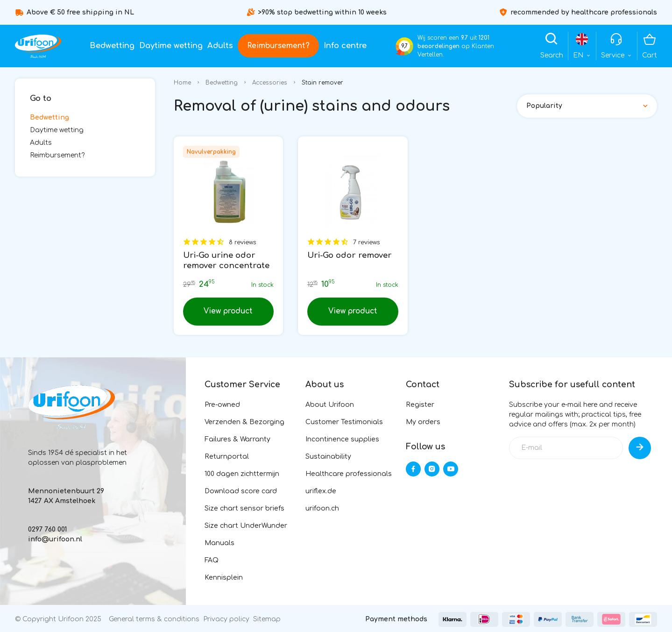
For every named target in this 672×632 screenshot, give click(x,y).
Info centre (345, 46)
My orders (423, 422)
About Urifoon (330, 405)
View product (228, 311)
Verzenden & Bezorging (244, 422)
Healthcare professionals (349, 474)
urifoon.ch (322, 508)
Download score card (241, 491)
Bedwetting (112, 46)
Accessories (270, 83)
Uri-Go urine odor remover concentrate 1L (226, 266)
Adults (220, 46)
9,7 (404, 46)
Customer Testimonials (344, 422)
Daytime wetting (171, 46)
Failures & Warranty (237, 439)
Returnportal (227, 457)
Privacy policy (226, 619)
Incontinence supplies (342, 439)
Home (182, 83)
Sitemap (267, 619)
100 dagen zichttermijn (242, 474)
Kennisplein (224, 578)
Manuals (219, 543)
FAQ (212, 560)
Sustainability (328, 457)
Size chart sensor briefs (244, 508)
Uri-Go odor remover (350, 255)
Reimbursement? (278, 46)
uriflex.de (321, 491)
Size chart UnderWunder (246, 526)
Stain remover (322, 83)
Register (420, 405)
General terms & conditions (154, 619)
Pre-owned (222, 405)
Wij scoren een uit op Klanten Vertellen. (456, 46)
